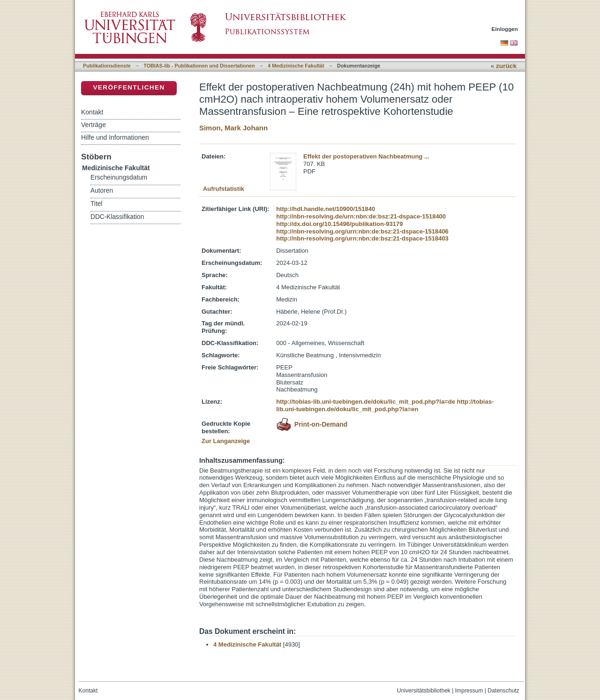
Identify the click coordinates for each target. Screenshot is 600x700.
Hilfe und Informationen (115, 137)
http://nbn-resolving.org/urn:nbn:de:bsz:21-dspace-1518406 (362, 231)
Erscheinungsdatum (119, 177)
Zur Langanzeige (226, 441)
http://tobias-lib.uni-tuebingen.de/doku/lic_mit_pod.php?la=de (366, 402)
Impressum (469, 691)
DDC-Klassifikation (117, 217)
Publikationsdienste (107, 66)
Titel (96, 204)
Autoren (102, 191)
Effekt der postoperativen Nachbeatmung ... (366, 156)
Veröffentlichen (129, 87)
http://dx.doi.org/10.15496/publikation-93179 (339, 224)
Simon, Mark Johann (233, 128)
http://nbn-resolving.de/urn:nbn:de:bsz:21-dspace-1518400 (361, 216)
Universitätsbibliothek (424, 691)
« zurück (504, 66)
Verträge (94, 125)
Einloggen (505, 29)
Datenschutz (503, 691)
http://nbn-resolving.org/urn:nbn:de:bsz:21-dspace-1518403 (362, 238)
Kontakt (92, 112)
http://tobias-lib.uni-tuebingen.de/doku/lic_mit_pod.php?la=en (385, 405)
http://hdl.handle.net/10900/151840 (326, 209)
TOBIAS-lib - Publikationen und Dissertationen (199, 66)
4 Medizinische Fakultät (296, 66)
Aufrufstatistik (224, 189)
